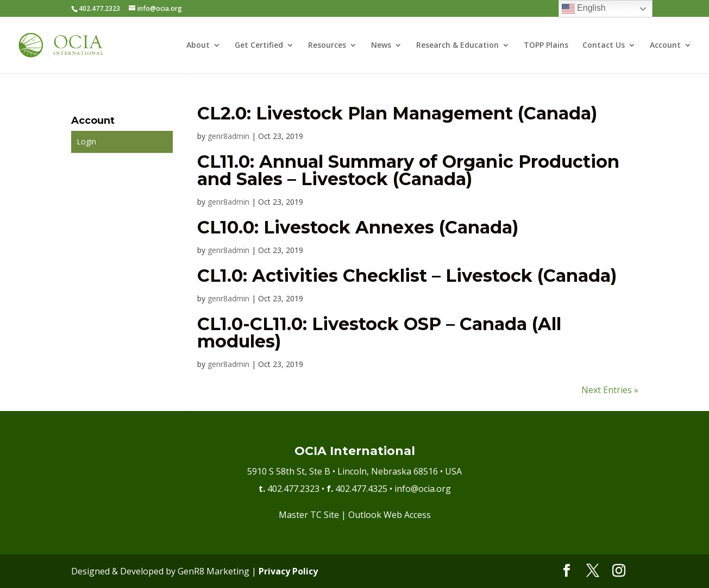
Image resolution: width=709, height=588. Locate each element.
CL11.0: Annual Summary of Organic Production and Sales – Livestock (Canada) (408, 170)
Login (86, 141)
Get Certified (259, 46)
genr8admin (228, 136)
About (198, 46)
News (381, 46)
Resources (327, 46)
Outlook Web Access (390, 515)
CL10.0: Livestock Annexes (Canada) (358, 227)
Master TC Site (309, 515)
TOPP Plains (546, 46)
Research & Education (457, 46)
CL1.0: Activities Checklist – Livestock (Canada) (407, 276)
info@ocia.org (423, 489)
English (584, 9)
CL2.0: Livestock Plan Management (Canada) (397, 113)
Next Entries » (610, 390)
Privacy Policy (288, 571)
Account (665, 46)
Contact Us (604, 46)
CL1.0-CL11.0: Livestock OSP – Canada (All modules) (379, 333)
